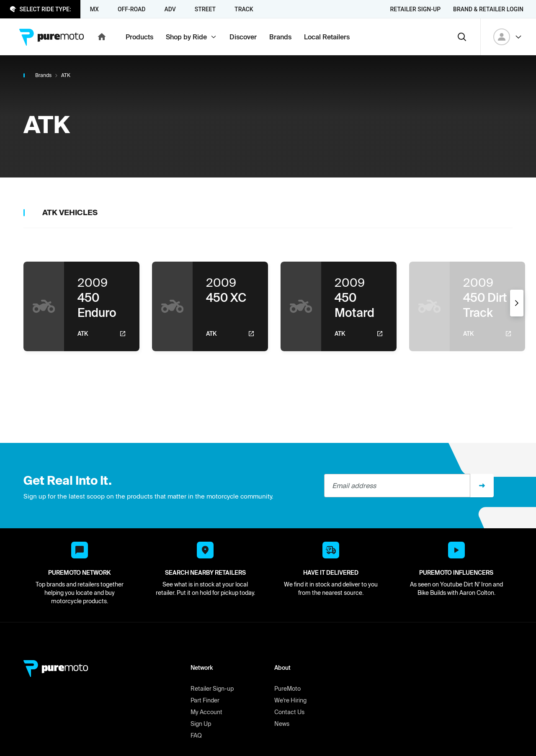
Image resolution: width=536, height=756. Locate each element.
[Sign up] (482, 486)
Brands (43, 75)
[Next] (517, 303)
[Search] (462, 37)
